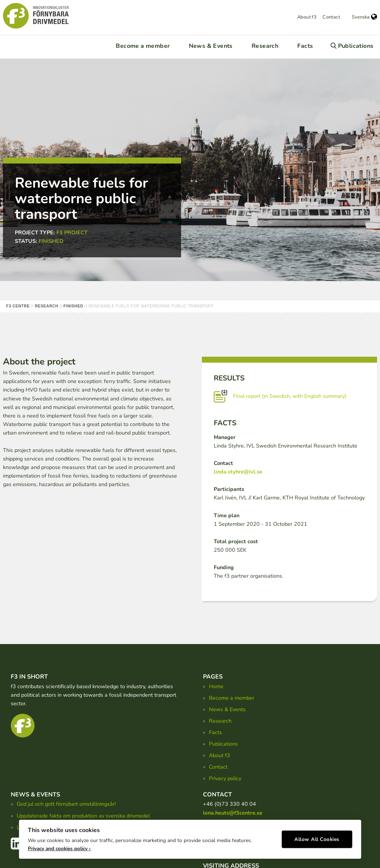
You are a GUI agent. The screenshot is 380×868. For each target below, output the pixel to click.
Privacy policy (225, 778)
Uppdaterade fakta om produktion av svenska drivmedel (83, 816)
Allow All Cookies (317, 837)
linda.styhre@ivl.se (238, 472)
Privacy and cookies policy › (59, 846)
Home (216, 686)
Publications (356, 46)
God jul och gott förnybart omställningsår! (66, 804)
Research (265, 46)
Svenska (364, 17)
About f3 (307, 17)
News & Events (211, 46)
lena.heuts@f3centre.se (233, 813)
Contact (331, 17)
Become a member (143, 46)
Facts (305, 46)
